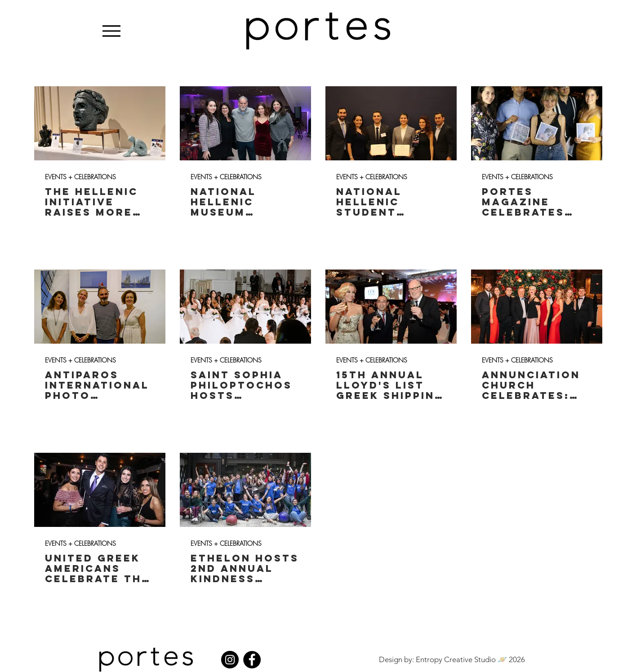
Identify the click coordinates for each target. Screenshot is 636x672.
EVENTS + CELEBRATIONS (80, 177)
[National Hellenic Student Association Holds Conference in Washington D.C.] (391, 123)
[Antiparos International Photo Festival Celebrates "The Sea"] (100, 307)
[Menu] (112, 31)
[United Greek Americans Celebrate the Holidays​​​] (100, 490)
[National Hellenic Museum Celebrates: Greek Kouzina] (245, 123)
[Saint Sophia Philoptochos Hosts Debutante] (245, 307)
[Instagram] (230, 660)
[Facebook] (252, 660)
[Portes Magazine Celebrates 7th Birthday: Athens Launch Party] (537, 123)
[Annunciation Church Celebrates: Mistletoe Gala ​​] (537, 307)
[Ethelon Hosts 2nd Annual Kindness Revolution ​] (245, 490)
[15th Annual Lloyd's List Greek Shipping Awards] (391, 307)
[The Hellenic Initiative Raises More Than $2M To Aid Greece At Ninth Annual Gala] (100, 123)
